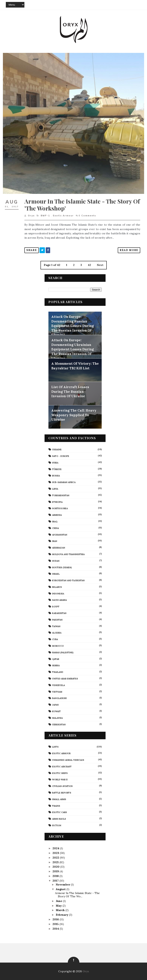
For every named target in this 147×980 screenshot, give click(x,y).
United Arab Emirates (65, 679)
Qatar (56, 659)
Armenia (57, 515)
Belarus (57, 587)
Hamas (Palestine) (63, 652)
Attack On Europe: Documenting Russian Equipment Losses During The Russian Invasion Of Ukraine (73, 326)
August (61, 889)
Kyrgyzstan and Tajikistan (68, 580)
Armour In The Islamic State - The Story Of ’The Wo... (77, 895)
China (55, 528)
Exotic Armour (63, 216)
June (59, 901)
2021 (56, 862)
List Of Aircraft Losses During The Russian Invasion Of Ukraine (70, 392)
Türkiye (57, 469)
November (63, 885)
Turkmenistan (61, 495)
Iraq (55, 522)
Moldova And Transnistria (68, 554)
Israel (56, 574)
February (62, 915)
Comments (87, 216)
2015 (56, 924)
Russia (56, 476)
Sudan (56, 561)
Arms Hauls (59, 819)
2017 (56, 881)
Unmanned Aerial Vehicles (68, 760)
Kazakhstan (59, 613)
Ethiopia (57, 502)
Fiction (57, 825)
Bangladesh (59, 698)
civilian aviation (62, 786)
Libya (55, 489)
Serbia (56, 665)
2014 (56, 929)
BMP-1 (45, 216)
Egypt (56, 607)
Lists (55, 747)
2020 (56, 867)
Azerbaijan (59, 548)
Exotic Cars (59, 812)
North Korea (60, 508)
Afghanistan (60, 535)
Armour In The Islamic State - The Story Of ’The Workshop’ (82, 205)
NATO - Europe (61, 456)
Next (100, 265)
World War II (60, 780)
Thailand (58, 672)
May (59, 906)
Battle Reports (62, 793)
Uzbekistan (59, 725)
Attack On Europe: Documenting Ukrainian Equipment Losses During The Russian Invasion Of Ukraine (73, 349)
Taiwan (56, 626)
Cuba (55, 639)
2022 (56, 858)
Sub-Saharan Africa (64, 482)
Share (32, 250)
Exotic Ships (60, 773)
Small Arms (59, 799)
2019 (56, 871)
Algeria (57, 633)
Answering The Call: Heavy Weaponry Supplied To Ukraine (74, 415)
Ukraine (57, 450)
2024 (56, 848)
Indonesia (58, 594)
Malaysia (57, 718)
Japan (55, 705)
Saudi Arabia (59, 600)
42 (89, 265)
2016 (56, 919)
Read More (129, 250)
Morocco (58, 646)
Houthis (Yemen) (62, 567)
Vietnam (57, 692)
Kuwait (56, 711)
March (61, 910)
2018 (56, 876)
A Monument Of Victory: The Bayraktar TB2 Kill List (75, 366)
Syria (55, 463)
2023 (56, 853)
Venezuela (58, 685)
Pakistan (57, 620)
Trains (56, 806)
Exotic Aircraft (62, 767)
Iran (55, 541)
